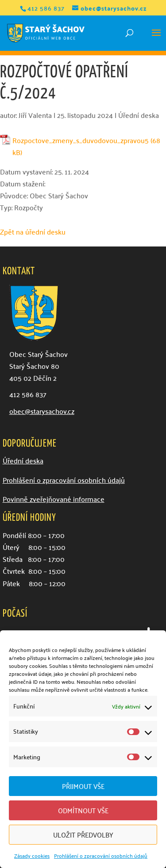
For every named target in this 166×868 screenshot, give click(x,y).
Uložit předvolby (83, 834)
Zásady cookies (32, 855)
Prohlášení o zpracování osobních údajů (101, 855)
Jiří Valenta (35, 115)
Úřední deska (139, 115)
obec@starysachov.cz (42, 411)
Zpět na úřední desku (33, 231)
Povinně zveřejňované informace (54, 499)
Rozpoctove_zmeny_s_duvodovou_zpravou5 (81, 140)
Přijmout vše (83, 786)
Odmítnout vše (83, 810)
